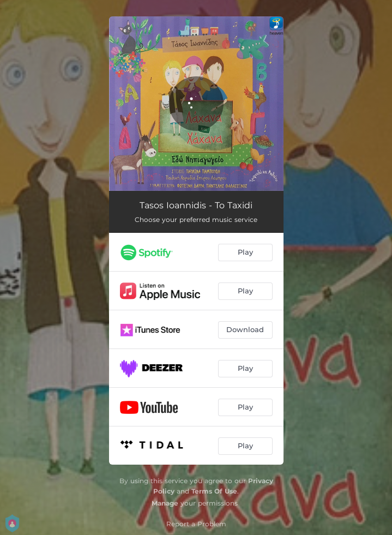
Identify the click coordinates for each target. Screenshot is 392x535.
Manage (165, 503)
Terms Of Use (214, 491)
